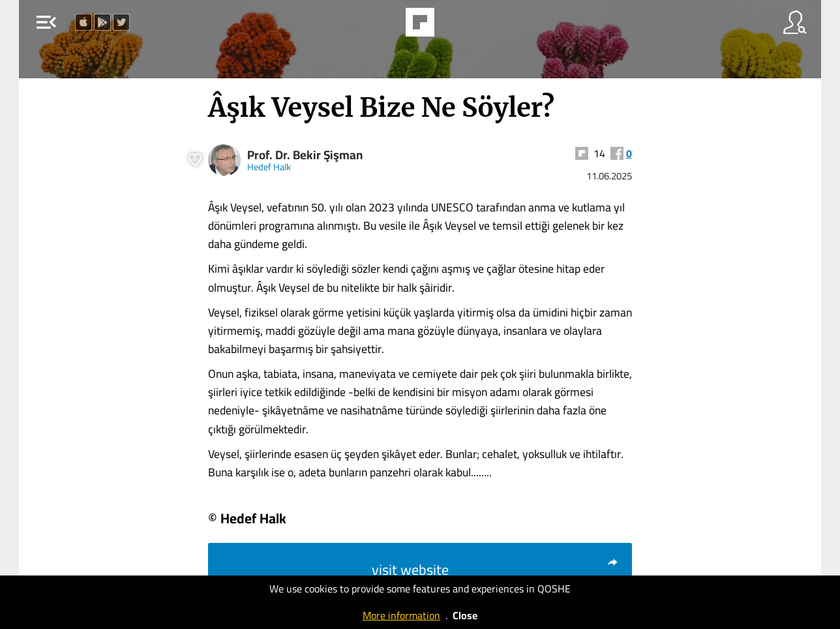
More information (401, 615)
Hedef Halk (269, 167)
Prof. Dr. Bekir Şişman (305, 155)
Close (465, 615)
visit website (495, 570)
